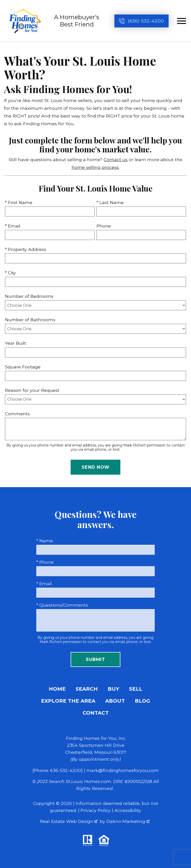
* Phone (45, 562)
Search (87, 689)
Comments (17, 414)
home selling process (95, 167)
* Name (45, 541)
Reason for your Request (32, 390)
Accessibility (128, 810)
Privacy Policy (96, 810)
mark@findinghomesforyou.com (122, 770)
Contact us (116, 160)
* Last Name (110, 202)
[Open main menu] (182, 21)
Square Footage (23, 367)
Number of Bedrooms (29, 296)
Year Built (16, 343)
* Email (13, 226)
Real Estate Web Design (69, 821)
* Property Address (26, 249)
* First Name (19, 202)
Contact (96, 713)
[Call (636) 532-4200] (142, 21)
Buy (113, 689)
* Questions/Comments (62, 605)
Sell (136, 689)
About (115, 701)
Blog (143, 701)
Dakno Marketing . (128, 821)
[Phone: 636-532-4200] (58, 770)
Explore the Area (68, 701)
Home (57, 689)
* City (10, 273)
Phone (104, 226)
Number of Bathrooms (30, 320)
